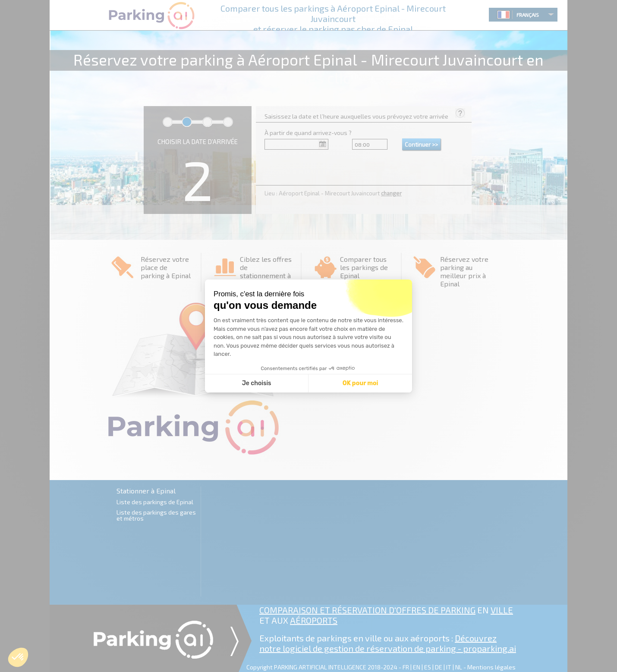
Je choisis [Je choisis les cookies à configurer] (257, 383)
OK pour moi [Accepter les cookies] (360, 383)
